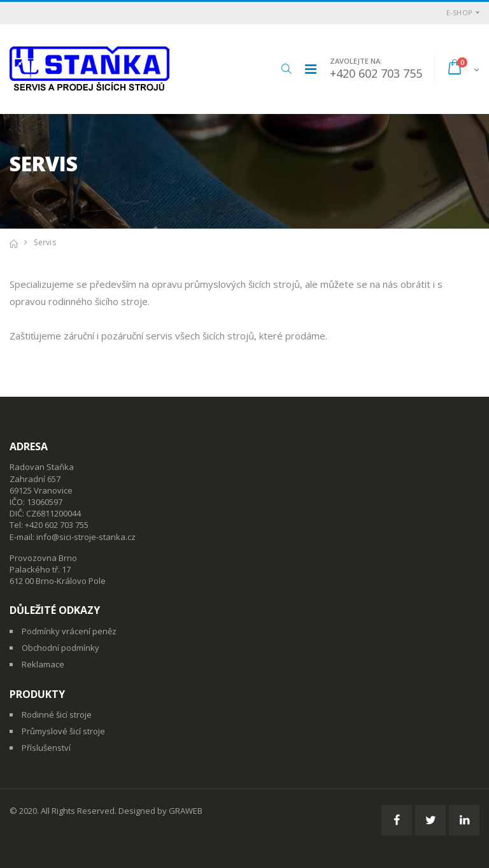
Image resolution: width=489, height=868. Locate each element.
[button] (286, 69)
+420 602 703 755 (376, 73)
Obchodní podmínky (60, 648)
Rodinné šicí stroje (57, 715)
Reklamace (43, 664)
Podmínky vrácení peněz (69, 631)
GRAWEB (186, 811)
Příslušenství (46, 748)
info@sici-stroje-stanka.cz (86, 537)
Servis (45, 242)
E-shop (460, 12)
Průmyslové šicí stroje (63, 731)
